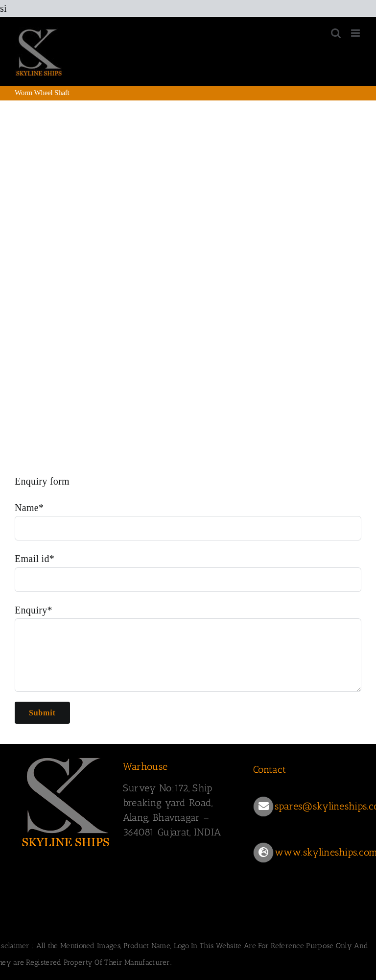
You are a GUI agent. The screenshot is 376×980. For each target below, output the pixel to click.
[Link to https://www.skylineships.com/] (263, 853)
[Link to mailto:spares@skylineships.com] (263, 807)
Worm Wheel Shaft (44, 212)
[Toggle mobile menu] (356, 33)
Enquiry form (42, 481)
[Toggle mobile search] (336, 33)
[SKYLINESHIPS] (66, 800)
